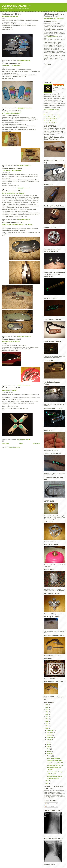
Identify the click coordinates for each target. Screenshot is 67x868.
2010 (47, 781)
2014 (47, 721)
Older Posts (37, 444)
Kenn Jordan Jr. (59, 85)
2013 (47, 723)
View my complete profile (51, 109)
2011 (47, 728)
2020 (47, 707)
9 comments (27, 60)
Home (21, 444)
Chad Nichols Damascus (53, 117)
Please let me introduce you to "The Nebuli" (17, 225)
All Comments (49, 806)
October (50, 735)
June (49, 744)
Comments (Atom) (15, 447)
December (50, 730)
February (50, 754)
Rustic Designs (50, 121)
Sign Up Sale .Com (51, 123)
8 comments (27, 165)
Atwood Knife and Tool (52, 115)
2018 (47, 712)
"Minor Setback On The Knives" (13, 193)
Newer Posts (5, 444)
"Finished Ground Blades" (11, 341)
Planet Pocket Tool (51, 119)
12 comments (27, 336)
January (50, 756)
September (50, 737)
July (49, 742)
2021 (47, 705)
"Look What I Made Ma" (10, 16)
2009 (47, 783)
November (50, 733)
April (49, 749)
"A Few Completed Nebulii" (11, 113)
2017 (47, 714)
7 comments (27, 385)
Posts (47, 804)
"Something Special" (9, 390)
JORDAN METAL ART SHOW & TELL (54, 18)
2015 (47, 719)
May (48, 747)
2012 (47, 726)
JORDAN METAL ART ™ (16, 6)
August (49, 740)
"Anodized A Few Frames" (11, 66)
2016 (47, 716)
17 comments (28, 108)
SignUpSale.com (52, 37)
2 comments (27, 188)
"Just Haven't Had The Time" (12, 171)
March (49, 751)
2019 (47, 709)
